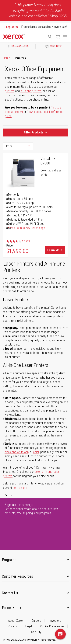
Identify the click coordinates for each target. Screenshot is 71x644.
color (36, 452)
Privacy (12, 626)
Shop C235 (58, 16)
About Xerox (16, 621)
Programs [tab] (9, 560)
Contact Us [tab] (10, 593)
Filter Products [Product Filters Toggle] (35, 132)
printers (10, 91)
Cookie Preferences (52, 626)
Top (10, 495)
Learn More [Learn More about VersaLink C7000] (55, 250)
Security (36, 632)
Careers (36, 621)
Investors (55, 621)
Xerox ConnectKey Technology (26, 228)
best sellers (20, 488)
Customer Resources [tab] (17, 576)
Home (7, 58)
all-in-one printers (31, 91)
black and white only (17, 452)
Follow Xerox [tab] (12, 608)
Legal (29, 626)
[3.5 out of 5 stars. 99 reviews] (18, 241)
